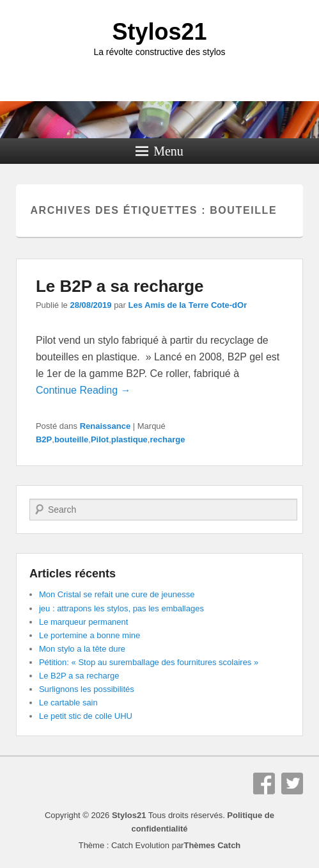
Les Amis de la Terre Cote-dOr (188, 305)
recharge (167, 439)
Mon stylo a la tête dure (82, 649)
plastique (129, 439)
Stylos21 (159, 32)
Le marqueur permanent (83, 622)
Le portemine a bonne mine (89, 635)
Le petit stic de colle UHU (86, 716)
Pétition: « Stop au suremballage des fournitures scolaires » (149, 662)
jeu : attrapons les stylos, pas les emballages (121, 608)
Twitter (292, 784)
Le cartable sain (68, 703)
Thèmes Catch (212, 845)
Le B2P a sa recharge (120, 286)
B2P (44, 439)
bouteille (71, 439)
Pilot (100, 439)
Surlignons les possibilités (87, 689)
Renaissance (105, 426)
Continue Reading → (83, 390)
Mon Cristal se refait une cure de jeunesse (117, 594)
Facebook (264, 784)
